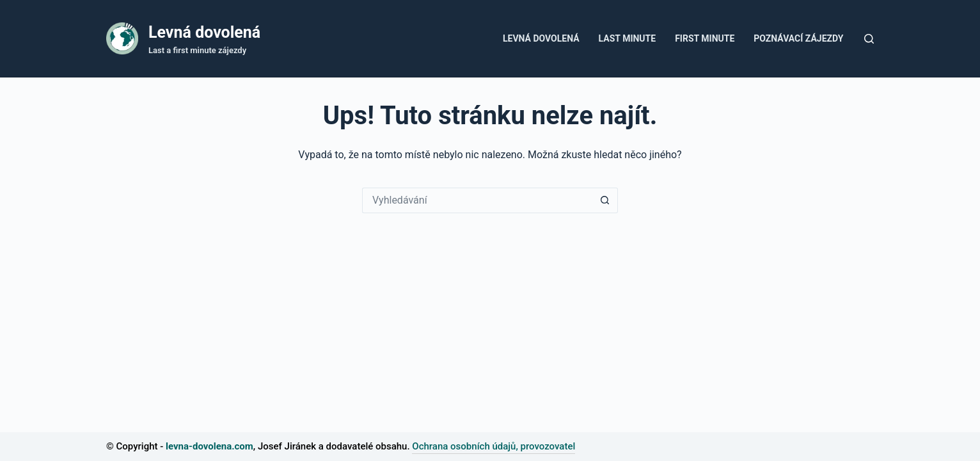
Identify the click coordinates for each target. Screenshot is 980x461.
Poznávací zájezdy (798, 38)
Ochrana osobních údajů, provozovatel (494, 446)
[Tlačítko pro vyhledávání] (869, 39)
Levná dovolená (204, 32)
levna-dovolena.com (209, 446)
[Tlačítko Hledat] (605, 200)
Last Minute (628, 38)
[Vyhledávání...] (477, 200)
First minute (705, 38)
